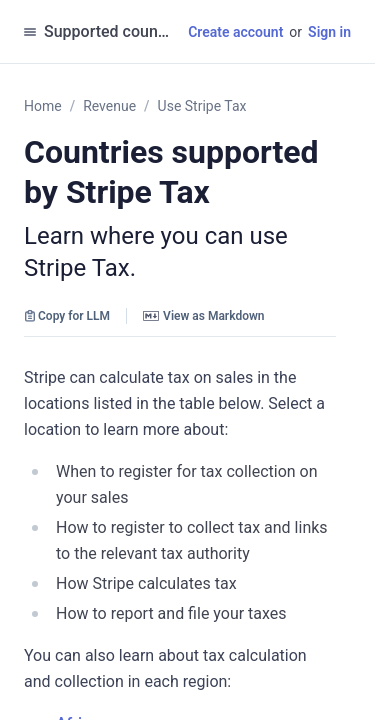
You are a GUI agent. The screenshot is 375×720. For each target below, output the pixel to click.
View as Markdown (203, 316)
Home (43, 106)
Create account (235, 32)
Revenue (109, 106)
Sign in (329, 32)
